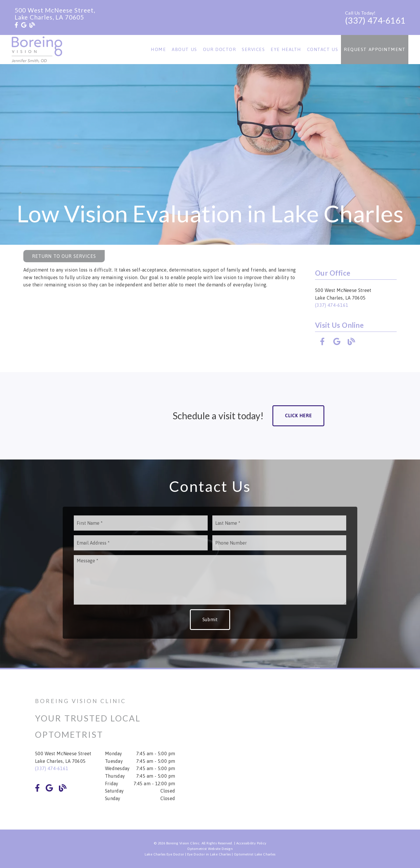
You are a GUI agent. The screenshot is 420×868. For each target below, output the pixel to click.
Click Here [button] (299, 415)
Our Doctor (220, 49)
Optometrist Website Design (210, 849)
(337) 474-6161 (375, 20)
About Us (184, 49)
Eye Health (286, 49)
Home (158, 49)
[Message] (210, 580)
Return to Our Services (64, 256)
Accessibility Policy (251, 843)
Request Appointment (375, 49)
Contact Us (323, 49)
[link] (16, 25)
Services (253, 49)
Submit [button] (210, 619)
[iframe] (315, 749)
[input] (141, 523)
